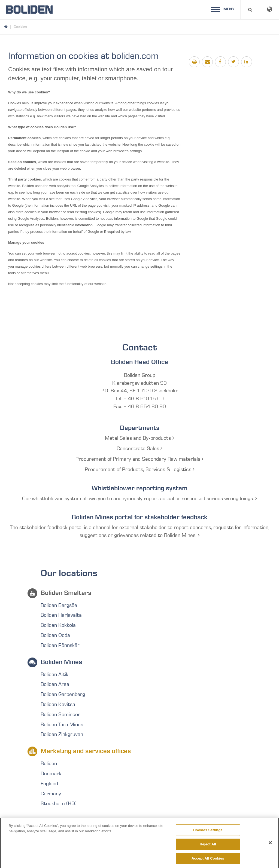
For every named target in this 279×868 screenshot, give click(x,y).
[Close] (270, 846)
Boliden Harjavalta (61, 615)
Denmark (51, 774)
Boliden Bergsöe (59, 605)
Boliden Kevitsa (58, 704)
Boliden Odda (55, 635)
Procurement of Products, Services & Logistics (140, 469)
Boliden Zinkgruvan (62, 734)
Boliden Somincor (60, 714)
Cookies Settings (208, 833)
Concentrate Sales (139, 448)
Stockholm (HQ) (59, 803)
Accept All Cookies (208, 861)
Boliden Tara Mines (62, 725)
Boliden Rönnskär (60, 645)
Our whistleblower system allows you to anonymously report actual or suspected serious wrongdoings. (140, 499)
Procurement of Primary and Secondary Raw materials (139, 459)
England (49, 784)
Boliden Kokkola (58, 625)
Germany (51, 794)
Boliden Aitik (54, 674)
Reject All (208, 847)
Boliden (49, 763)
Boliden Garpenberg (63, 694)
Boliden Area (55, 684)
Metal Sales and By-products (139, 438)
